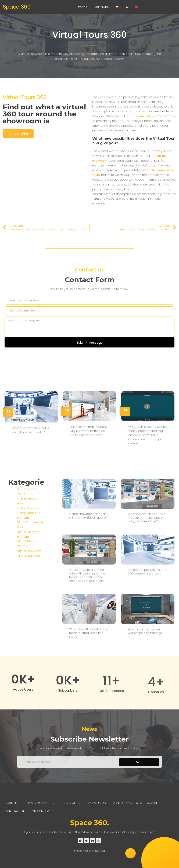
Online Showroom (29, 559)
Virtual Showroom (29, 602)
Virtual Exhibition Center (28, 811)
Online (12, 803)
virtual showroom (139, 123)
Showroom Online (41, 803)
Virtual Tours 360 (89, 35)
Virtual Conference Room (135, 803)
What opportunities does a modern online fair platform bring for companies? (147, 616)
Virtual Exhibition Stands (85, 803)
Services (102, 7)
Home (83, 7)
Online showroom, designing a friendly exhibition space (89, 614)
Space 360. (17, 7)
